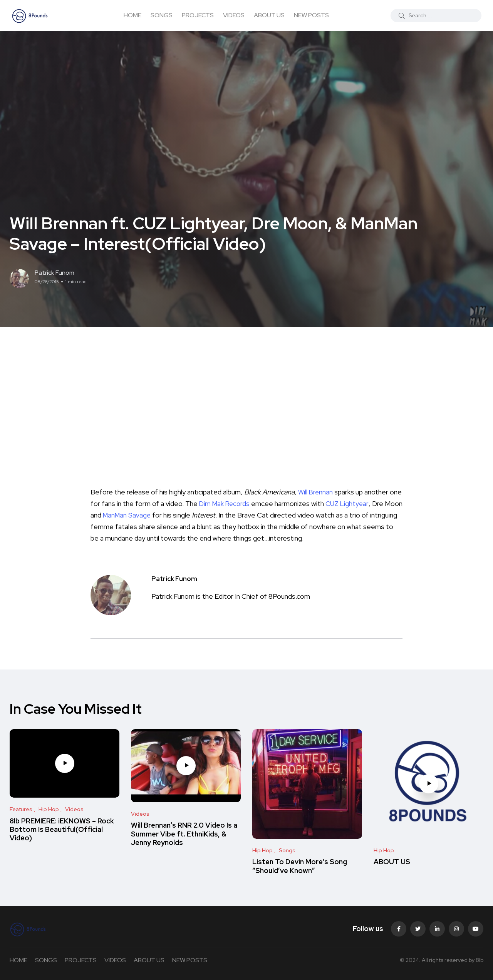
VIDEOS (234, 15)
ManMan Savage (147, 515)
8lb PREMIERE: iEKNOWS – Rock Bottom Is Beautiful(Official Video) (62, 830)
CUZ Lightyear (363, 503)
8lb (480, 960)
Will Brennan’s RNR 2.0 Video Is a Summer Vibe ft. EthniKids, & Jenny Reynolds (184, 834)
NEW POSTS (311, 15)
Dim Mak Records (239, 503)
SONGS (162, 15)
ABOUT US (269, 15)
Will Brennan (316, 492)
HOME (132, 15)
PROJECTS (198, 15)
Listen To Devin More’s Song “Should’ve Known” (300, 866)
